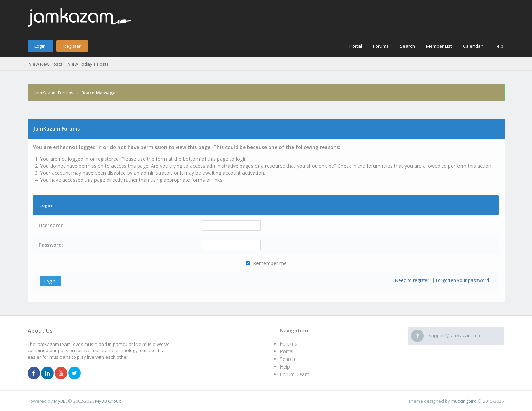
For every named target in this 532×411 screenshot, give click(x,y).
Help (499, 46)
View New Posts (46, 64)
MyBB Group (108, 401)
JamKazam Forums (54, 93)
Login (40, 46)
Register (72, 46)
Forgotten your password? (464, 280)
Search (407, 46)
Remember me (266, 263)
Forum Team (295, 374)
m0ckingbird (464, 401)
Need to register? (413, 280)
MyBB (60, 401)
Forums (381, 46)
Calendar (473, 46)
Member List (439, 46)
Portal (356, 46)
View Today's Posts (88, 64)
